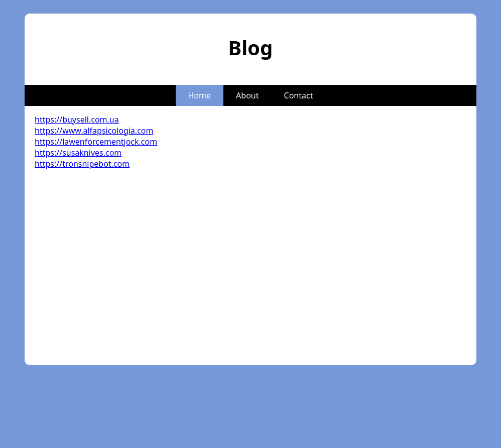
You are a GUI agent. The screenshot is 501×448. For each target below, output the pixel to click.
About (247, 95)
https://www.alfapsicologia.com (94, 131)
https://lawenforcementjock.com (96, 142)
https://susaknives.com (78, 153)
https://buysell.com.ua (77, 120)
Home (200, 95)
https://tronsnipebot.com (82, 164)
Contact (299, 95)
